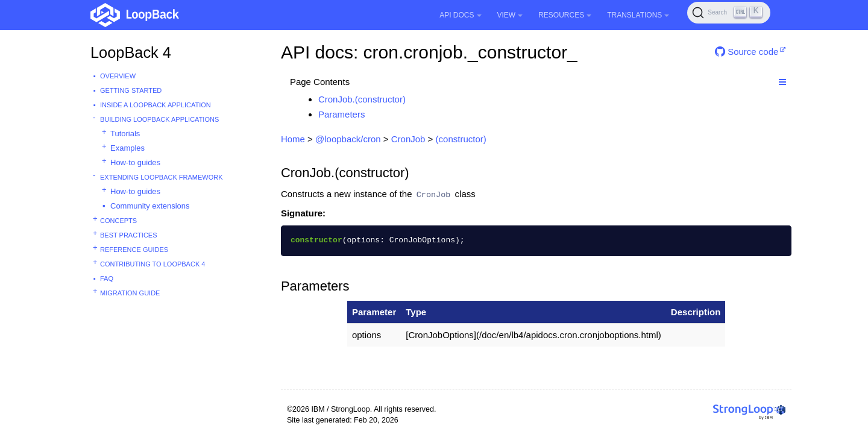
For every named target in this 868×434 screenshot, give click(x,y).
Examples (127, 148)
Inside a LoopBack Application (156, 105)
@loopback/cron (348, 139)
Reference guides (134, 250)
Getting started (131, 90)
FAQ (107, 278)
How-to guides (135, 162)
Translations (638, 15)
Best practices (129, 235)
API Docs (460, 15)
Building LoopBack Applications (159, 119)
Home (293, 139)
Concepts (118, 221)
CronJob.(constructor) (362, 99)
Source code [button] (747, 52)
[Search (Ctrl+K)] (729, 13)
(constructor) (461, 139)
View (510, 15)
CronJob (408, 139)
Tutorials (125, 134)
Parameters (342, 114)
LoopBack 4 (131, 52)
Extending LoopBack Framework (162, 177)
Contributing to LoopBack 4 (153, 264)
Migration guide (130, 293)
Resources (565, 15)
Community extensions (150, 206)
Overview (118, 76)
